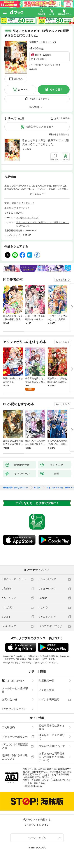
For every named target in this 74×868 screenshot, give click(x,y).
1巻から (53, 134)
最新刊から (64, 134)
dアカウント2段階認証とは (15, 746)
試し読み (18, 79)
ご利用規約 (8, 727)
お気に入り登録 (62, 118)
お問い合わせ (10, 699)
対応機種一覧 (47, 681)
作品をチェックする (39, 99)
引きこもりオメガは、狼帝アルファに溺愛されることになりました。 (45, 142)
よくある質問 (47, 690)
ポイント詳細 (38, 59)
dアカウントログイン (14, 709)
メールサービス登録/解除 (15, 690)
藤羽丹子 (34, 42)
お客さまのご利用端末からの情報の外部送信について (52, 757)
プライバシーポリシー (15, 737)
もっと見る (61, 280)
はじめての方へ (13, 681)
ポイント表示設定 (49, 699)
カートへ (23, 90)
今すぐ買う (56, 90)
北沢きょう (46, 42)
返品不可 (33, 69)
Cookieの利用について (52, 746)
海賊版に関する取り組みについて (15, 757)
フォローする (54, 42)
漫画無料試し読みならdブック (15, 488)
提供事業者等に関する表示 (52, 727)
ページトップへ (37, 838)
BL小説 (20, 213)
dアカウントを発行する (37, 819)
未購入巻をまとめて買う (40, 127)
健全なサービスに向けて (52, 737)
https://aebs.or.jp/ (34, 786)
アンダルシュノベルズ (27, 218)
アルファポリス (22, 208)
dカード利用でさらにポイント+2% (44, 65)
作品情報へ (35, 107)
